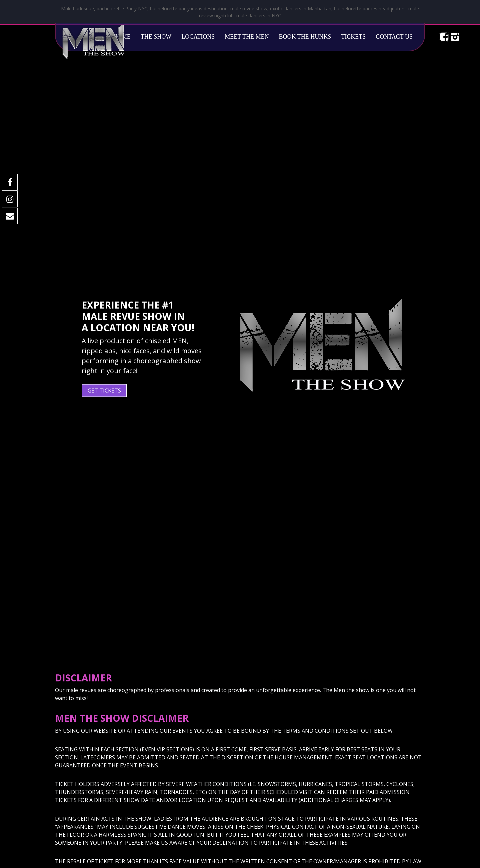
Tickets (353, 37)
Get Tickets (104, 391)
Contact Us (394, 37)
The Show (156, 37)
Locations (198, 37)
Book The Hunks (305, 37)
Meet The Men (247, 37)
